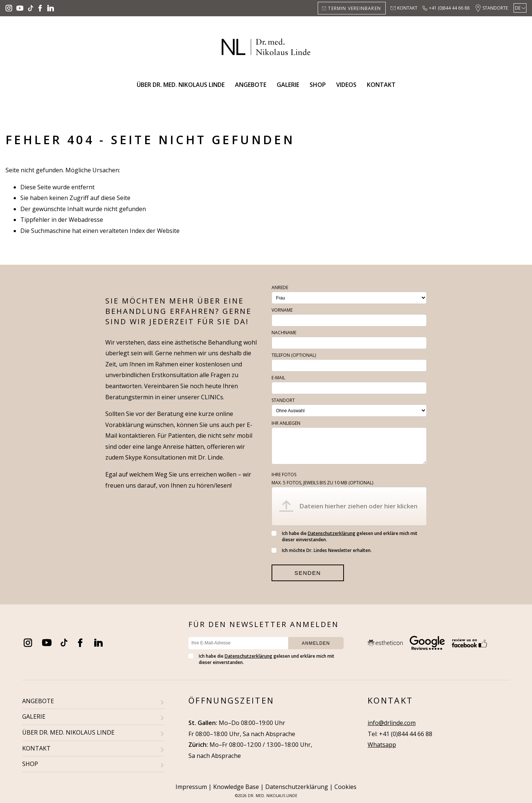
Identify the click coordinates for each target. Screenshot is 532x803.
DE (518, 8)
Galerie (288, 85)
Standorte (495, 8)
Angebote (251, 85)
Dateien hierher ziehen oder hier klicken (358, 506)
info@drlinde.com (392, 723)
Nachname (284, 333)
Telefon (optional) (294, 355)
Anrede (280, 287)
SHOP (30, 764)
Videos (346, 85)
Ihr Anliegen (286, 423)
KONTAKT (36, 748)
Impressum (191, 787)
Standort (283, 400)
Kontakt (407, 8)
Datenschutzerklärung (332, 533)
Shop (318, 85)
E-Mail (278, 378)
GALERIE (34, 716)
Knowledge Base (236, 787)
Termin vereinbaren (354, 8)
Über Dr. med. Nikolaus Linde (181, 85)
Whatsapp (382, 745)
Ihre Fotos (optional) (322, 479)
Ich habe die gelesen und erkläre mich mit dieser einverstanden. (345, 536)
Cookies (345, 787)
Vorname (282, 310)
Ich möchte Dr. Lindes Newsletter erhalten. (322, 550)
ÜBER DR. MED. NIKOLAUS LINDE (68, 732)
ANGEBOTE (38, 701)
